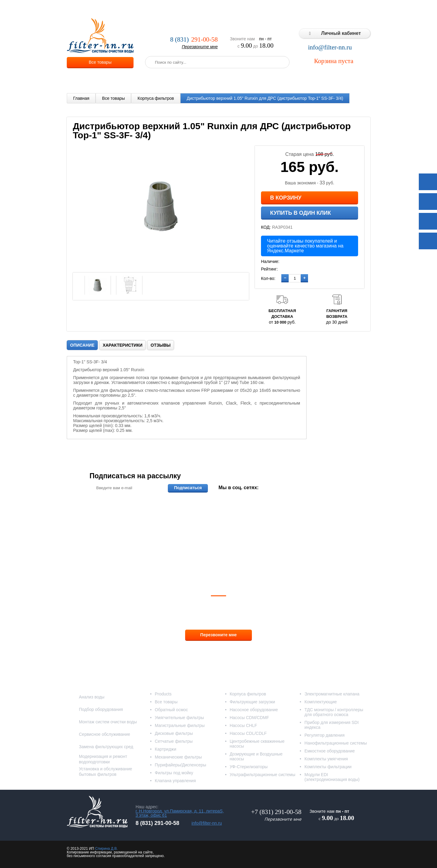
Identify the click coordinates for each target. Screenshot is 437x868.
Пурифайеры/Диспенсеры (180, 765)
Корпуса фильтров (156, 98)
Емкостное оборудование (330, 751)
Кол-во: (268, 278)
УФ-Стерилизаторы (249, 767)
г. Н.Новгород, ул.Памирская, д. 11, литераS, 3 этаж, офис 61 (180, 813)
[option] (98, 285)
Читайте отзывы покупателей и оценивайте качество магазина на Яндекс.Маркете (305, 246)
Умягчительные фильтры (179, 718)
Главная (81, 98)
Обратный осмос (171, 710)
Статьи (335, 9)
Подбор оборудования (101, 709)
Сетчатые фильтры (174, 741)
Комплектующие (321, 702)
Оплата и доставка (202, 9)
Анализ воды (92, 697)
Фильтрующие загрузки (252, 702)
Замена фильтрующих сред (106, 747)
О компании (144, 9)
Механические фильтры (178, 757)
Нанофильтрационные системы (335, 743)
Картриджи (166, 749)
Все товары (100, 62)
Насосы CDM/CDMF (249, 718)
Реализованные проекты (252, 9)
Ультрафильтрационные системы (263, 775)
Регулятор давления (324, 735)
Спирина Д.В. (106, 849)
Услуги (170, 9)
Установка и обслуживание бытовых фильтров (105, 772)
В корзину (286, 198)
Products (163, 694)
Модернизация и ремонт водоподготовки (103, 759)
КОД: (266, 227)
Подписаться (188, 488)
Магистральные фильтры (180, 725)
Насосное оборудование (254, 710)
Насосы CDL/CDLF (248, 733)
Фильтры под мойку (174, 773)
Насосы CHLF (243, 725)
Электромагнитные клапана (332, 694)
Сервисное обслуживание (105, 734)
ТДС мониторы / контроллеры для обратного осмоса (334, 712)
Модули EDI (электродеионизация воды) (332, 777)
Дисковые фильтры (174, 733)
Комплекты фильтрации (328, 767)
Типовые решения (302, 9)
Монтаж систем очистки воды (108, 722)
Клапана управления (175, 781)
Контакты (358, 9)
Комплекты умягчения (326, 759)
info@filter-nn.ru (330, 47)
